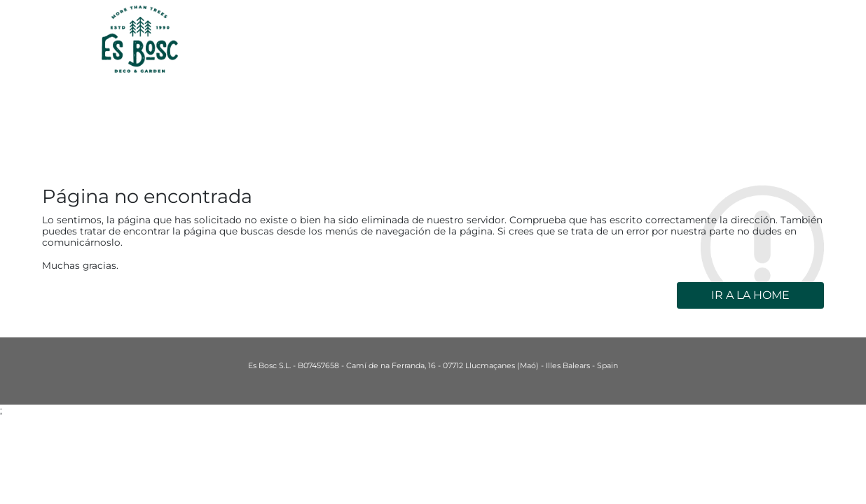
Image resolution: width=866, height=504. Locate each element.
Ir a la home (750, 295)
